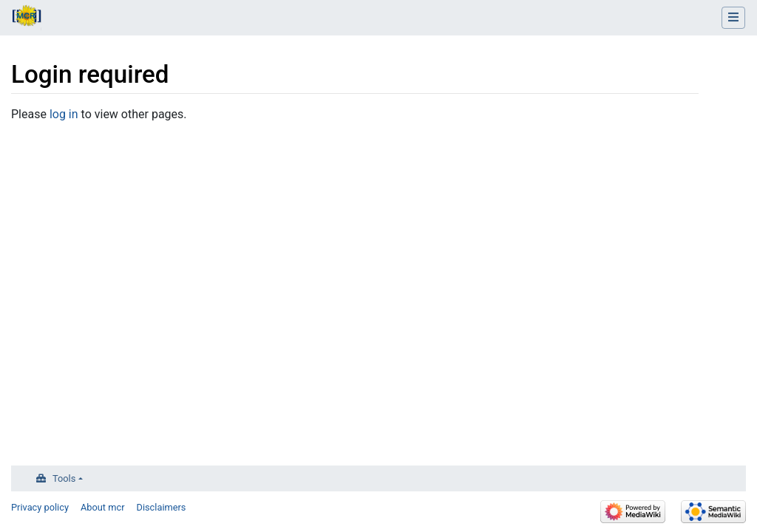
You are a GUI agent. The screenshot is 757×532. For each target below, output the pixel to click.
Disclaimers (162, 507)
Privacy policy (40, 507)
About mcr (103, 507)
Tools (64, 478)
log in (64, 114)
